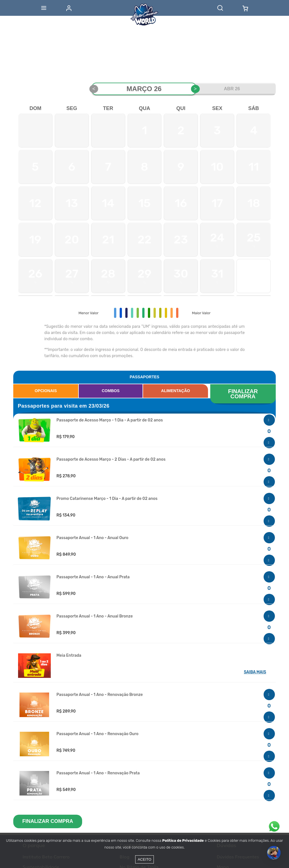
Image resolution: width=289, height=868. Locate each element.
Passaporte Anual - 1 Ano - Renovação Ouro (98, 734)
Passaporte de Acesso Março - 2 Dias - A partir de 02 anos (111, 460)
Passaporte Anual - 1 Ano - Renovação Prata (98, 773)
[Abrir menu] (44, 8)
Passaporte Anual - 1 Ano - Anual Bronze (95, 616)
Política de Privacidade (183, 840)
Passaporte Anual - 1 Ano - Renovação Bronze (100, 695)
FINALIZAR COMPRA (244, 394)
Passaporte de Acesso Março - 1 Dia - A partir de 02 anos (110, 420)
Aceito (144, 859)
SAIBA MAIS (255, 672)
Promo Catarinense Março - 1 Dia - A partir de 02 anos (107, 499)
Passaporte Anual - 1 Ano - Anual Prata (93, 577)
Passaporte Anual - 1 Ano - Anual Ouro (92, 538)
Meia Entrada (69, 656)
